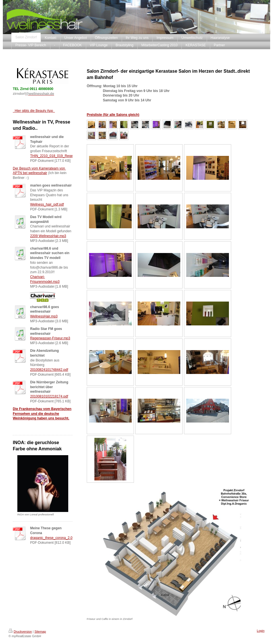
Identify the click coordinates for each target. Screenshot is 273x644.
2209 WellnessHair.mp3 (48, 236)
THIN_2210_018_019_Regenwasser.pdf (61, 156)
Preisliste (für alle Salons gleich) (113, 115)
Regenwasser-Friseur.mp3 (50, 338)
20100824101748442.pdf (49, 370)
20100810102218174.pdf (49, 396)
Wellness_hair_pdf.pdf (47, 204)
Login (261, 631)
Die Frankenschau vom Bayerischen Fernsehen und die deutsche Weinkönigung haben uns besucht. (42, 414)
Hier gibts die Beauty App (34, 111)
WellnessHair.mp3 (44, 316)
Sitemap (40, 632)
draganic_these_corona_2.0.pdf (54, 538)
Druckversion (20, 632)
